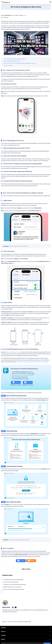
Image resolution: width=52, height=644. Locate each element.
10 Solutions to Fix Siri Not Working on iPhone (19, 540)
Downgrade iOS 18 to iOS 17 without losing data (23, 375)
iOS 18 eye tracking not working (38, 362)
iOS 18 (25, 15)
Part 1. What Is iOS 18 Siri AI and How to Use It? (15, 59)
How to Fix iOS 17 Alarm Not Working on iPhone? (14, 589)
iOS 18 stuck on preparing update (24, 362)
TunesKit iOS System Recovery (14, 352)
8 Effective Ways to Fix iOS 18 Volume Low (12, 587)
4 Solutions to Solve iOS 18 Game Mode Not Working (15, 585)
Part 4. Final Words (8, 65)
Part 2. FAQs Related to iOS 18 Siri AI (12, 61)
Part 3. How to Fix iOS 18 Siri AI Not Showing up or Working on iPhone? (20, 63)
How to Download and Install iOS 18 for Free (19, 246)
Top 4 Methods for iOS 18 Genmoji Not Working (13, 580)
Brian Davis (8, 15)
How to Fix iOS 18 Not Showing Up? (11, 582)
